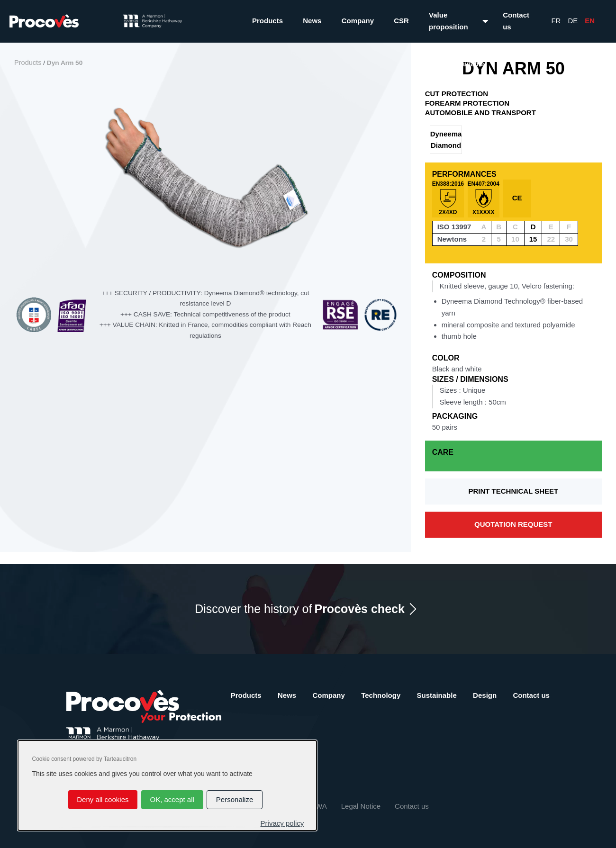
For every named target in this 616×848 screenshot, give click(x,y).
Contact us (516, 21)
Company (358, 21)
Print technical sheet (513, 491)
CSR (401, 21)
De (573, 21)
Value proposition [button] (448, 21)
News (312, 21)
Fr (556, 21)
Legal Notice (361, 806)
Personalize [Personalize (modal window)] (235, 799)
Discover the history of (300, 609)
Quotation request (513, 524)
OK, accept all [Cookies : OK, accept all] (172, 799)
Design (485, 695)
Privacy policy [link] (282, 823)
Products (267, 21)
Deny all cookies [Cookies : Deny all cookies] (103, 799)
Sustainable (437, 695)
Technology (381, 695)
